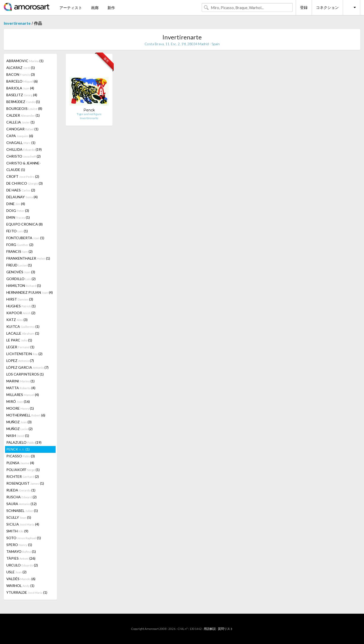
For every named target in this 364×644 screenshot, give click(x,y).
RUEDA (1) (21, 490)
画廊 (95, 8)
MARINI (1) (20, 381)
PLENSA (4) (20, 463)
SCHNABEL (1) (22, 511)
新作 (111, 8)
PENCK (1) (18, 449)
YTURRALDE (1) (27, 592)
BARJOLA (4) (20, 88)
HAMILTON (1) (24, 286)
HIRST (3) (20, 299)
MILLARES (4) (23, 395)
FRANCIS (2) (19, 251)
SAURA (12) (21, 504)
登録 (304, 7)
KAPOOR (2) (21, 313)
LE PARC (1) (19, 340)
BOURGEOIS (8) (24, 108)
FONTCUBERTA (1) (25, 238)
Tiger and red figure (89, 114)
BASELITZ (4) (22, 95)
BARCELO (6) (22, 81)
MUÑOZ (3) (19, 422)
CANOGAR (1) (22, 129)
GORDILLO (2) (21, 279)
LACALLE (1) (23, 333)
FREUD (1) (19, 265)
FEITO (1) (17, 231)
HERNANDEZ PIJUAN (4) (30, 292)
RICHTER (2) (23, 476)
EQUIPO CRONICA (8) (25, 224)
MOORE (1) (20, 408)
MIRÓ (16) (18, 401)
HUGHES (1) (21, 306)
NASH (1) (18, 436)
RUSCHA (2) (21, 497)
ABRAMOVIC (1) (25, 61)
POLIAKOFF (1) (23, 470)
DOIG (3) (18, 210)
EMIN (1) (18, 217)
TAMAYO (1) (21, 551)
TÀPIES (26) (21, 558)
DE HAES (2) (21, 190)
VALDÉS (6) (21, 579)
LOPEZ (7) (20, 361)
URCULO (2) (22, 565)
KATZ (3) (17, 320)
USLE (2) (16, 572)
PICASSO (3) (21, 456)
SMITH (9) (17, 531)
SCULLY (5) (19, 517)
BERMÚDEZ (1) (23, 102)
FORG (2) (20, 245)
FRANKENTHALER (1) (28, 258)
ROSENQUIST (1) (25, 483)
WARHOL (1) (20, 586)
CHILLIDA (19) (24, 149)
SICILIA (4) (23, 524)
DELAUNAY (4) (22, 197)
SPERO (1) (19, 545)
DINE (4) (16, 204)
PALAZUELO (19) (24, 442)
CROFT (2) (23, 176)
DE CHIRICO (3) (25, 183)
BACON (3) (21, 74)
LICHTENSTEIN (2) (24, 354)
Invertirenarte (17, 23)
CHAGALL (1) (21, 143)
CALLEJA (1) (20, 122)
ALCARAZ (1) (21, 68)
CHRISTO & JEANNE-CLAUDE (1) (24, 166)
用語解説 (210, 629)
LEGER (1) (20, 347)
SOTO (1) (24, 538)
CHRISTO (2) (24, 156)
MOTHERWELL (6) (26, 415)
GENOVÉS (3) (21, 272)
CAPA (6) (20, 136)
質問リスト (225, 629)
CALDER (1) (23, 115)
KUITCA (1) (23, 326)
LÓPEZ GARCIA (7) (27, 367)
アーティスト (71, 8)
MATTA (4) (21, 388)
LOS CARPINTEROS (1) (25, 374)
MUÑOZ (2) (19, 429)
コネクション (327, 7)
